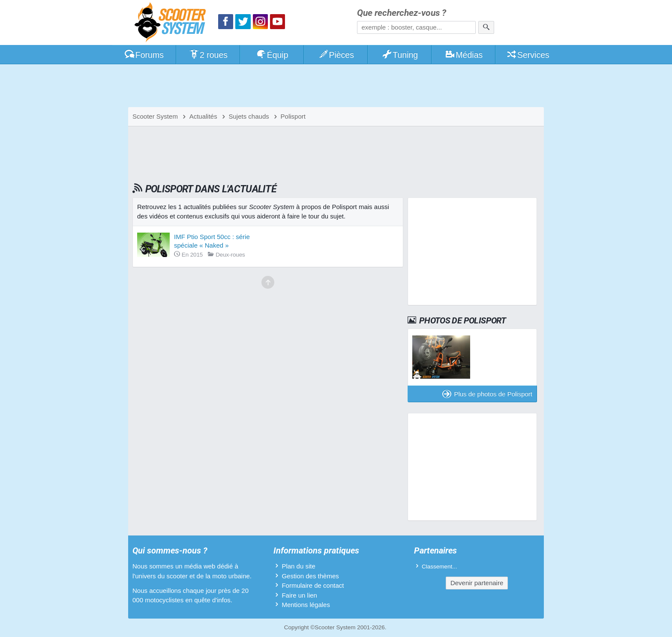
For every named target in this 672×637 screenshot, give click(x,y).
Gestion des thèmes (310, 576)
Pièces (336, 55)
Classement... (439, 567)
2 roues (208, 55)
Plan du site (298, 566)
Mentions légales (306, 605)
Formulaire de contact (313, 585)
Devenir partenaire (477, 583)
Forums (144, 55)
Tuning (400, 55)
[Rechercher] (486, 27)
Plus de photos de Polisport (487, 394)
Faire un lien (299, 595)
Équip (272, 55)
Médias (464, 55)
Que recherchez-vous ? (402, 13)
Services (528, 55)
